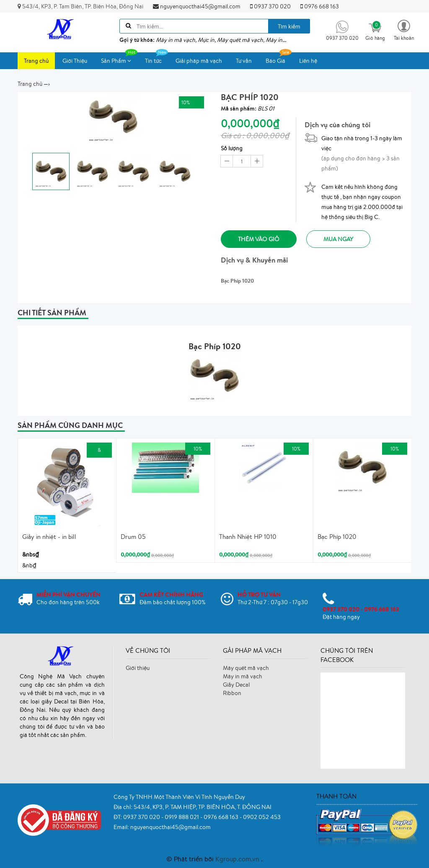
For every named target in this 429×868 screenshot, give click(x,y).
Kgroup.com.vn (238, 859)
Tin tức (156, 58)
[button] (404, 30)
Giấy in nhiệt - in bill (49, 537)
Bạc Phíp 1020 (337, 537)
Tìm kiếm (289, 26)
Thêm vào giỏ (259, 239)
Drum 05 (133, 537)
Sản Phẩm (119, 58)
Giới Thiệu (75, 61)
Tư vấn (244, 61)
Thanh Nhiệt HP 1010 (248, 537)
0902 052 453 (262, 817)
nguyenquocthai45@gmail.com (197, 6)
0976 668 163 (320, 6)
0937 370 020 (270, 6)
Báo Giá (279, 58)
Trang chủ (36, 61)
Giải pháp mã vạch (199, 61)
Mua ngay (338, 239)
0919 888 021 (182, 817)
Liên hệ (308, 61)
